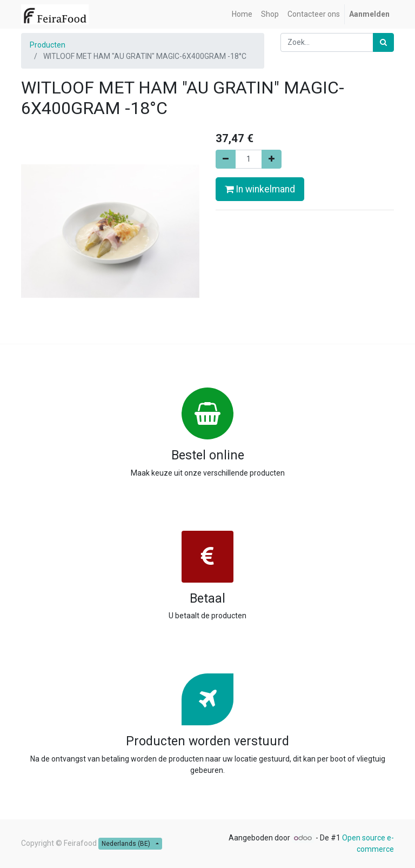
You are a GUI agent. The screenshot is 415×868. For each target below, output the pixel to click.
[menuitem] (242, 14)
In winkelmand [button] (260, 189)
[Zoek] (383, 42)
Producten (48, 45)
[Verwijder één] (226, 159)
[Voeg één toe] (272, 159)
